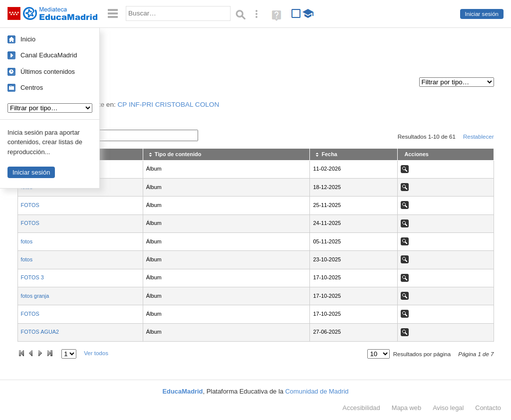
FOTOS (30, 205)
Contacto (488, 408)
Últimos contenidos (48, 72)
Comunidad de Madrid (317, 391)
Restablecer (479, 137)
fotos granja (35, 296)
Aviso (448, 408)
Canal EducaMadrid (49, 55)
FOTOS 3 (32, 277)
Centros (32, 88)
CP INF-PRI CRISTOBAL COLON (169, 105)
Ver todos (96, 353)
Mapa (407, 408)
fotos (27, 241)
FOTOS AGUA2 (40, 332)
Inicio (28, 39)
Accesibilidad (361, 408)
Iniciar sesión (482, 14)
